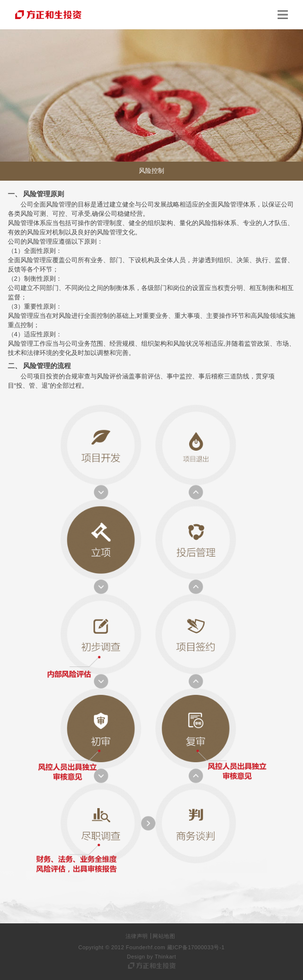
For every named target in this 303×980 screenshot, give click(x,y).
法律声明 (137, 936)
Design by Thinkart (152, 957)
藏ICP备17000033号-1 (196, 947)
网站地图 (164, 936)
